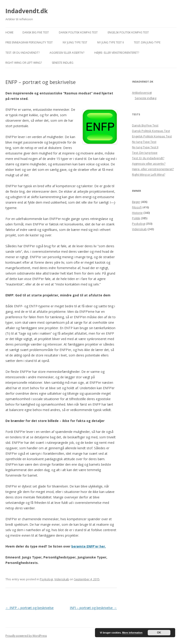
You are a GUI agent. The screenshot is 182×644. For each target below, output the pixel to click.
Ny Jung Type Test (75, 42)
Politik (136, 218)
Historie (137, 213)
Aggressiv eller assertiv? (67, 53)
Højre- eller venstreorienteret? (117, 53)
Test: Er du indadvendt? (22, 53)
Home (9, 32)
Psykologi (46, 579)
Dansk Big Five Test (36, 32)
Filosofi (137, 207)
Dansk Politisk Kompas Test (78, 32)
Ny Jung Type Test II (111, 42)
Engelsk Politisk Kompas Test (128, 32)
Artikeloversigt (142, 93)
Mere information (132, 633)
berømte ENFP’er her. (89, 546)
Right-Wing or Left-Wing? (24, 63)
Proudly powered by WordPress (26, 636)
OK (159, 633)
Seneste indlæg (63, 63)
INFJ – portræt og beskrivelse (93, 608)
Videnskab (62, 579)
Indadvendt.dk (27, 11)
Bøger (136, 202)
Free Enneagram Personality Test (29, 42)
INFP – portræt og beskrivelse (30, 608)
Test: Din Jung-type (147, 42)
